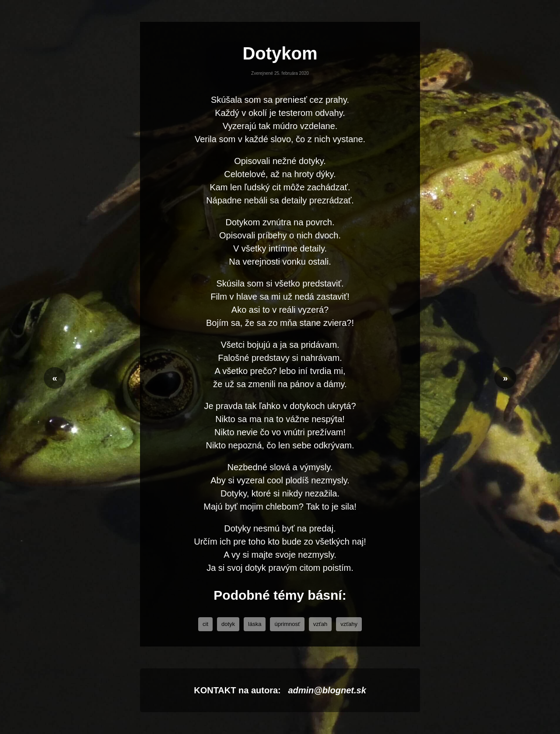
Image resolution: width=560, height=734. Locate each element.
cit (205, 624)
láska (255, 624)
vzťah (320, 624)
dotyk (228, 624)
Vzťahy (349, 624)
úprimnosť (287, 624)
